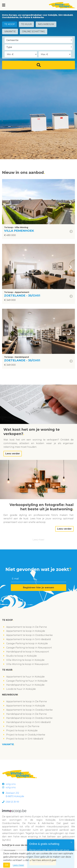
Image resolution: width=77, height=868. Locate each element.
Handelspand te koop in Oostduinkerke (29, 718)
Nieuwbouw (46, 24)
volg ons (9, 784)
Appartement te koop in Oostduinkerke (29, 635)
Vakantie (10, 31)
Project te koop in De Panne (23, 726)
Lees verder (13, 454)
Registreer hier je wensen (38, 588)
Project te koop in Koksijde (22, 731)
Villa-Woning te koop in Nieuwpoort (27, 664)
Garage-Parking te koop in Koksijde (27, 643)
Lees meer (38, 540)
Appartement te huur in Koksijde (25, 677)
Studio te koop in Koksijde (21, 656)
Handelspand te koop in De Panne (26, 714)
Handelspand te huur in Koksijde (25, 685)
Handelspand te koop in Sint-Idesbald (28, 722)
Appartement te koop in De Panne (27, 627)
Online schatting (34, 31)
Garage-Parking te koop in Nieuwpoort (29, 648)
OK (7, 865)
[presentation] (70, 202)
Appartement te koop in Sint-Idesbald (28, 639)
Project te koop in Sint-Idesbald (25, 739)
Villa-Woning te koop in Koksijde (25, 660)
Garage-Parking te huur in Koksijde (27, 681)
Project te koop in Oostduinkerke (26, 735)
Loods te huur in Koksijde (21, 689)
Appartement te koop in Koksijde (26, 631)
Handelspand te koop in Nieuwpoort (28, 652)
